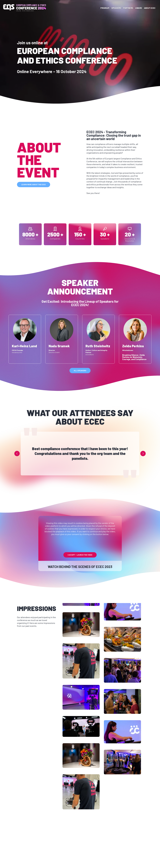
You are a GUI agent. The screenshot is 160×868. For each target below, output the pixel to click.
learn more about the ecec (34, 184)
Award (139, 8)
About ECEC (150, 8)
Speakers (116, 8)
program (105, 8)
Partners (128, 8)
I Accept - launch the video (80, 555)
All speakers (80, 370)
